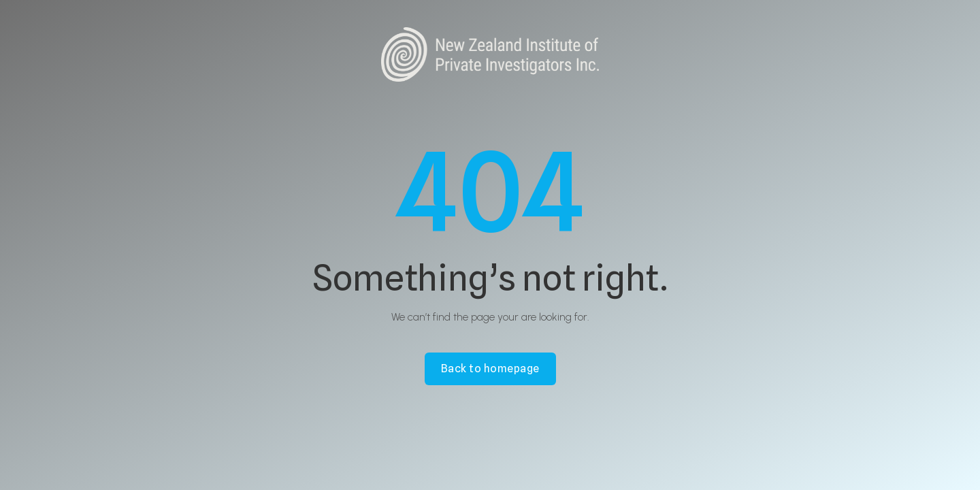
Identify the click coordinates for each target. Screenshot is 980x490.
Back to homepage (490, 369)
